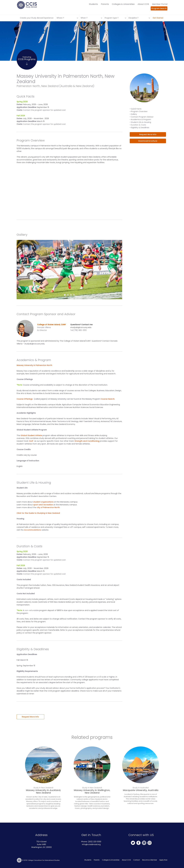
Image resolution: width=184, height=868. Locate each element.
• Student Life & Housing (140, 122)
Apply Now (163, 860)
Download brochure (148, 141)
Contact (137, 860)
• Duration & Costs (138, 125)
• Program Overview (139, 111)
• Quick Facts (136, 109)
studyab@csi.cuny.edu (81, 327)
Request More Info (30, 717)
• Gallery (133, 114)
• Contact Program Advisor (142, 117)
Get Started (158, 18)
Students (93, 4)
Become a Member (150, 860)
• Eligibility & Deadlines (139, 128)
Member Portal (160, 4)
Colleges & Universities (123, 4)
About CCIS (143, 4)
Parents (105, 4)
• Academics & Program (140, 119)
